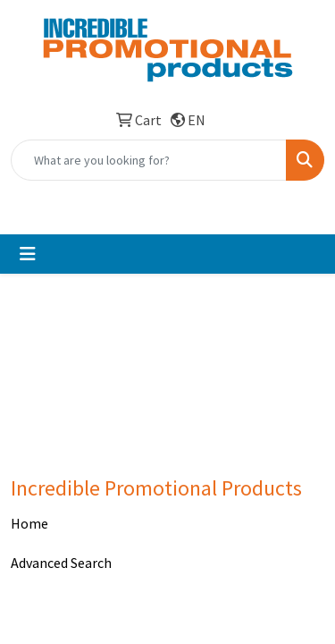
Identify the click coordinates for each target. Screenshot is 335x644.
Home (29, 523)
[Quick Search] (149, 160)
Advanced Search (61, 563)
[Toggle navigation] (28, 254)
